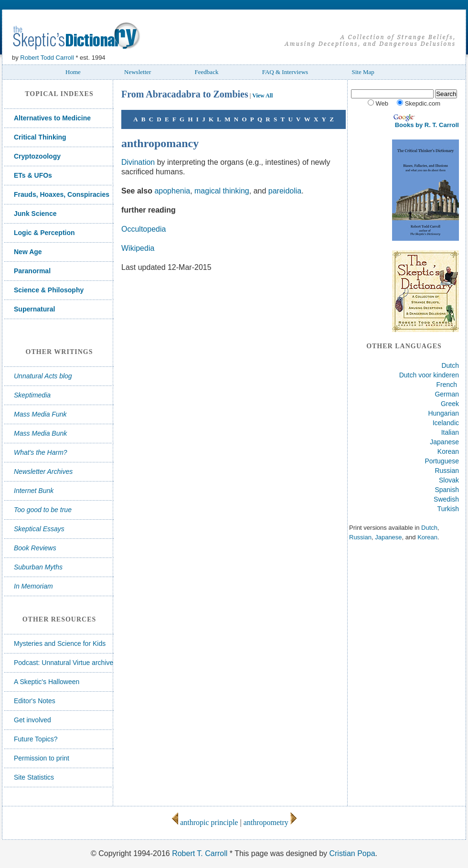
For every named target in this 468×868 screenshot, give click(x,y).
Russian (447, 471)
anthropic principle (205, 822)
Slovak (449, 480)
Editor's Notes (35, 701)
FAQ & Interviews (285, 72)
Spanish (447, 490)
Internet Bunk (34, 491)
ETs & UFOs (33, 175)
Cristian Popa (352, 853)
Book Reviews (35, 548)
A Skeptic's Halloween (47, 682)
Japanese (444, 442)
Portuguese (442, 461)
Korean (448, 451)
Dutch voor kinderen (429, 375)
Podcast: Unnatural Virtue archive (64, 663)
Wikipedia (138, 248)
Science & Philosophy (49, 290)
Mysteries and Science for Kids (60, 643)
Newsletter (138, 72)
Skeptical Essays (39, 529)
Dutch (450, 365)
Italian (450, 432)
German (447, 394)
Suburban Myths (38, 567)
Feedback (207, 72)
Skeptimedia (32, 395)
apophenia (172, 191)
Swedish (446, 499)
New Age (28, 252)
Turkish (448, 509)
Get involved (32, 720)
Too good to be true (43, 510)
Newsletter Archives (43, 472)
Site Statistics (34, 777)
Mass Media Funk (40, 414)
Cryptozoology (37, 156)
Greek (450, 404)
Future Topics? (36, 739)
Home (73, 72)
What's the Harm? (41, 452)
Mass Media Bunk (40, 433)
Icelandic (446, 423)
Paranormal (32, 271)
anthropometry (270, 822)
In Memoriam (33, 586)
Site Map (363, 72)
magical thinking (222, 191)
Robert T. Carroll (200, 853)
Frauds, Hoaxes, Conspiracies (62, 194)
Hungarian (443, 413)
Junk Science (35, 214)
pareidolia (285, 191)
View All (262, 96)
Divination (138, 162)
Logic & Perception (44, 233)
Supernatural (34, 309)
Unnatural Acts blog (43, 376)
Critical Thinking (40, 137)
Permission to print (42, 758)
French (447, 385)
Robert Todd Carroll (47, 58)
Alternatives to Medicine (52, 118)
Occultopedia (144, 229)
